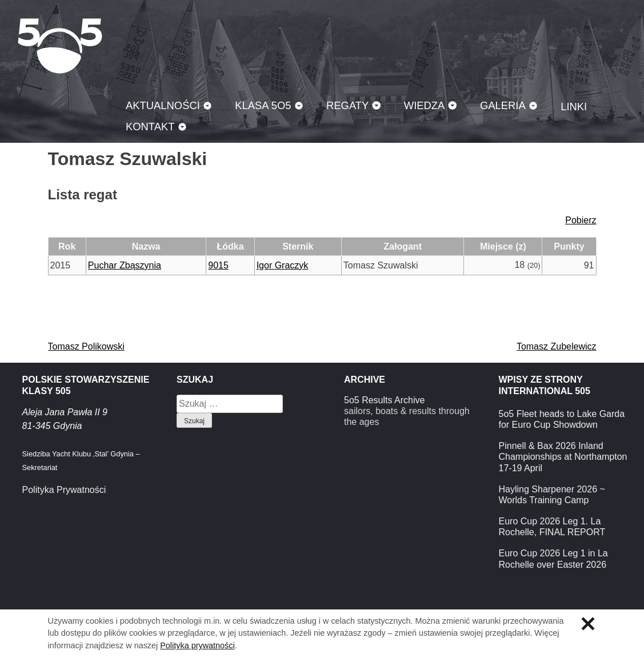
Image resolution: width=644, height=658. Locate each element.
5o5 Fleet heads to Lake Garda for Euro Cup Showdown (562, 419)
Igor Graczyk (283, 265)
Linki (574, 107)
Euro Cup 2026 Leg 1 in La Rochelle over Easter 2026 (553, 559)
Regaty (347, 105)
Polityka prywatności (197, 645)
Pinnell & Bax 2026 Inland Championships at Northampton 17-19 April (563, 457)
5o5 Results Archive (384, 400)
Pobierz (581, 220)
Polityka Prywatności (64, 490)
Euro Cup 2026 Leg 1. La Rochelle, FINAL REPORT (552, 527)
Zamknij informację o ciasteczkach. (588, 624)
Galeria (503, 105)
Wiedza (425, 105)
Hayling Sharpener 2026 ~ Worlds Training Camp (552, 495)
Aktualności (163, 105)
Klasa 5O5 (60, 46)
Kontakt (150, 127)
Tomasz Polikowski (86, 346)
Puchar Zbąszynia (125, 265)
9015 (218, 265)
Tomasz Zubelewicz (557, 346)
